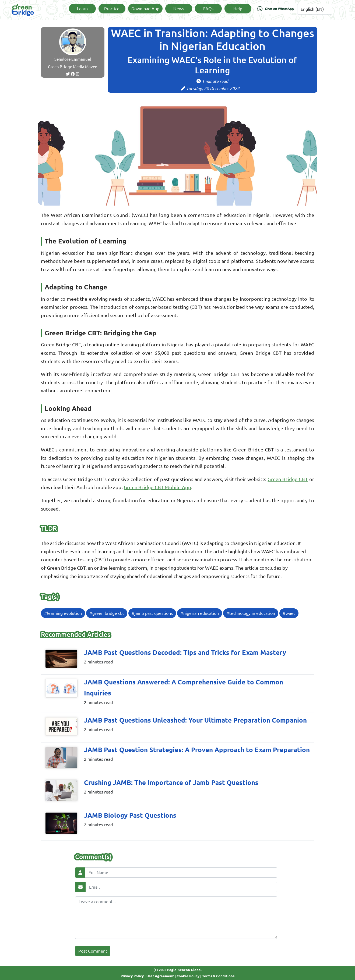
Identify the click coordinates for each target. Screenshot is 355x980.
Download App (145, 9)
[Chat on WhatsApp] (276, 10)
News (179, 9)
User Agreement (160, 976)
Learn (82, 9)
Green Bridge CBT (288, 479)
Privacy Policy (132, 976)
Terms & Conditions (218, 976)
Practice (112, 9)
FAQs (208, 9)
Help (238, 9)
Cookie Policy (188, 976)
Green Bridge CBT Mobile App (157, 487)
